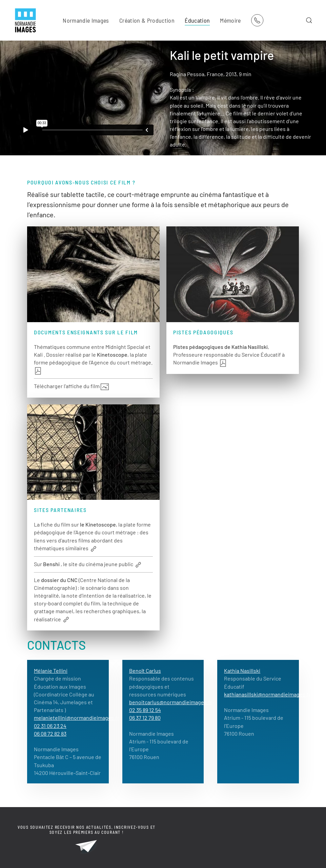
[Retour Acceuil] (25, 20)
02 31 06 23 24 (50, 726)
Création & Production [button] (147, 20)
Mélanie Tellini (51, 671)
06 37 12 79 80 (145, 718)
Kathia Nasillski (242, 671)
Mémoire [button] (230, 20)
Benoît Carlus (145, 671)
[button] (309, 20)
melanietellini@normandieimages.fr (77, 718)
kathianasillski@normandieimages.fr (267, 694)
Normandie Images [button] (86, 20)
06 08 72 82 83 (50, 733)
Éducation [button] (197, 20)
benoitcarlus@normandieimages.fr (171, 702)
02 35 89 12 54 (145, 710)
